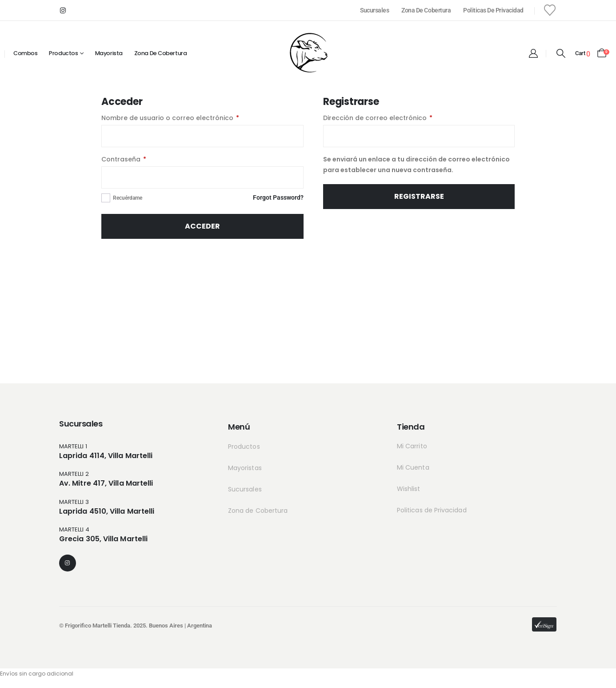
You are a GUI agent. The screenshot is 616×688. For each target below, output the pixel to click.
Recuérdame (128, 198)
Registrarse (419, 196)
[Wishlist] (550, 10)
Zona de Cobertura (426, 10)
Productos (63, 53)
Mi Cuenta (413, 467)
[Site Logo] (308, 52)
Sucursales (374, 10)
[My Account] (533, 53)
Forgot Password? (278, 197)
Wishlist (409, 489)
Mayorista (109, 53)
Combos (25, 53)
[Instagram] (63, 10)
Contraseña (142, 159)
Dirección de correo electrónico (396, 118)
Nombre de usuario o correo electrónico (189, 118)
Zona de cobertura (160, 53)
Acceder (202, 226)
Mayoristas (245, 468)
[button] (561, 53)
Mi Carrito (412, 446)
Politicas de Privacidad (493, 10)
